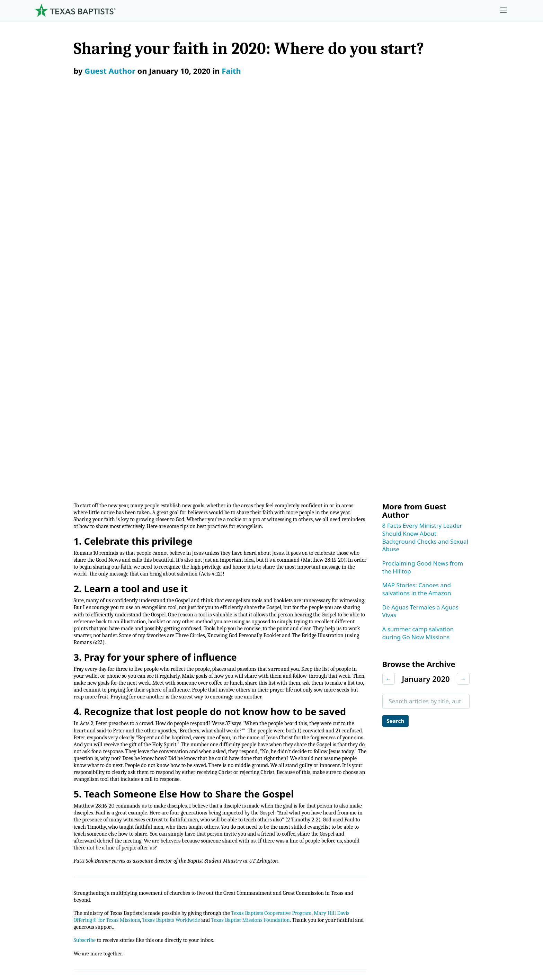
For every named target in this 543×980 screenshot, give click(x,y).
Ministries (175, 739)
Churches (49, 790)
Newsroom (315, 936)
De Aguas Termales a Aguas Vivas (420, 215)
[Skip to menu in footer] (504, 10)
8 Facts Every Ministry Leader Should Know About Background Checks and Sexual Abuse (425, 141)
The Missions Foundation (343, 773)
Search (397, 325)
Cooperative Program (338, 756)
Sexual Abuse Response (468, 842)
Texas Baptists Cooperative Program (295, 581)
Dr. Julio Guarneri (60, 825)
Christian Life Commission (194, 825)
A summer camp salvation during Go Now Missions (418, 237)
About (47, 739)
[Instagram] (436, 711)
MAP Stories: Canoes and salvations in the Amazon (417, 193)
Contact (429, 936)
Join (441, 859)
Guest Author (110, 71)
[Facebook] (417, 711)
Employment (453, 756)
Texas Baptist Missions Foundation (297, 589)
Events (445, 773)
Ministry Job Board (461, 739)
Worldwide (323, 808)
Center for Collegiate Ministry (198, 808)
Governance (53, 773)
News (443, 790)
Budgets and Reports (338, 842)
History (46, 842)
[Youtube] (500, 711)
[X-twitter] (457, 711)
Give (315, 739)
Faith (231, 71)
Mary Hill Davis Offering (341, 790)
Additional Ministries (186, 842)
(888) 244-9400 (485, 936)
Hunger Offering (331, 825)
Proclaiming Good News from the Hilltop (423, 171)
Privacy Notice (374, 936)
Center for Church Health (193, 756)
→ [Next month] (463, 283)
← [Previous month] (389, 283)
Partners (48, 859)
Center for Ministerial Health (197, 773)
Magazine (449, 808)
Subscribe (86, 611)
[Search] (141, 891)
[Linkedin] (478, 711)
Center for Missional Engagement (204, 790)
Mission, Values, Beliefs (68, 756)
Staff (43, 808)
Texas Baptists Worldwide (209, 589)
